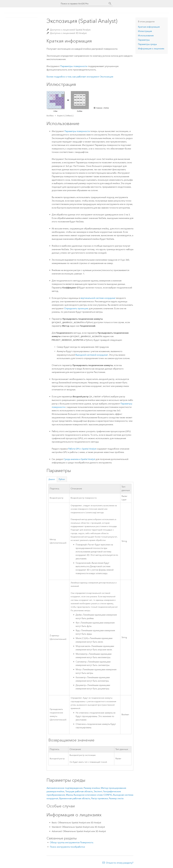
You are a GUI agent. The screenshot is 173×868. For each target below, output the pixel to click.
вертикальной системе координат (98, 298)
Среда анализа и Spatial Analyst (79, 459)
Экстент (98, 791)
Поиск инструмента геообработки (67, 847)
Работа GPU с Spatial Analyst (82, 449)
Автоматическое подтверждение (65, 788)
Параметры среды (147, 44)
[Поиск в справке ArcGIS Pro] (84, 4)
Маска (69, 795)
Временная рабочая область (75, 798)
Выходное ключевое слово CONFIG (93, 795)
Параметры (144, 40)
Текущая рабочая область (79, 791)
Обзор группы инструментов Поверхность (72, 842)
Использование (146, 36)
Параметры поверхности (74, 66)
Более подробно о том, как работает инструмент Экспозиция (80, 77)
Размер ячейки (92, 788)
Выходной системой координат (92, 355)
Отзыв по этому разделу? (120, 863)
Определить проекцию (76, 308)
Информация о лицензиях (151, 49)
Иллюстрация (145, 31)
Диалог (52, 479)
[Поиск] (110, 4)
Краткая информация (149, 27)
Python (62, 479)
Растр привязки (100, 798)
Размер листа (116, 798)
